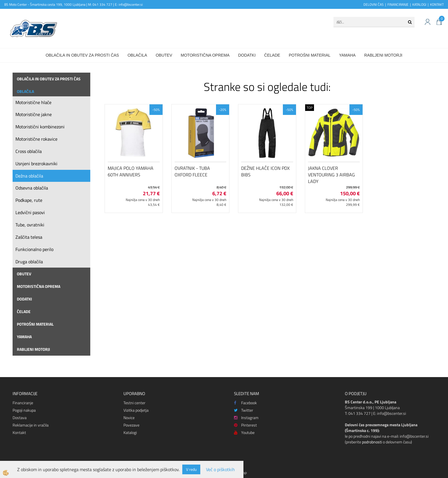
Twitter (244, 410)
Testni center (134, 403)
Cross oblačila (29, 151)
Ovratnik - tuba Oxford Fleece (192, 171)
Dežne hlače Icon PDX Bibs (265, 171)
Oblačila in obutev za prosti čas (82, 55)
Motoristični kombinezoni (40, 127)
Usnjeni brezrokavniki (36, 164)
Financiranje (23, 403)
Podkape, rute (29, 200)
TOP (310, 108)
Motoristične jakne (34, 114)
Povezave (131, 425)
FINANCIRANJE (398, 4)
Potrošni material (310, 55)
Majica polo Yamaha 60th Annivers (131, 171)
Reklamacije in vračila (31, 425)
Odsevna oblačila (32, 188)
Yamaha (347, 55)
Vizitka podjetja (136, 410)
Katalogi (130, 432)
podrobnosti (372, 442)
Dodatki (247, 55)
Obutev (164, 55)
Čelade (272, 55)
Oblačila (137, 55)
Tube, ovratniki (30, 225)
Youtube (244, 432)
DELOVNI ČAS (374, 4)
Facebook (245, 403)
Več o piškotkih (220, 470)
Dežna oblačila (29, 176)
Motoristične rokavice (36, 139)
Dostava (20, 418)
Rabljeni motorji (383, 55)
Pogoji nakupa (24, 410)
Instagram (246, 418)
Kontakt (19, 432)
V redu (191, 469)
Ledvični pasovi (30, 212)
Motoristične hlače (33, 102)
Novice (129, 418)
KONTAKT (437, 4)
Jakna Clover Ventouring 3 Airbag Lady (331, 175)
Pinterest (245, 425)
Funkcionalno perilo (34, 249)
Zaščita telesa (29, 237)
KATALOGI (419, 4)
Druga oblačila (29, 262)
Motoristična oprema (205, 55)
